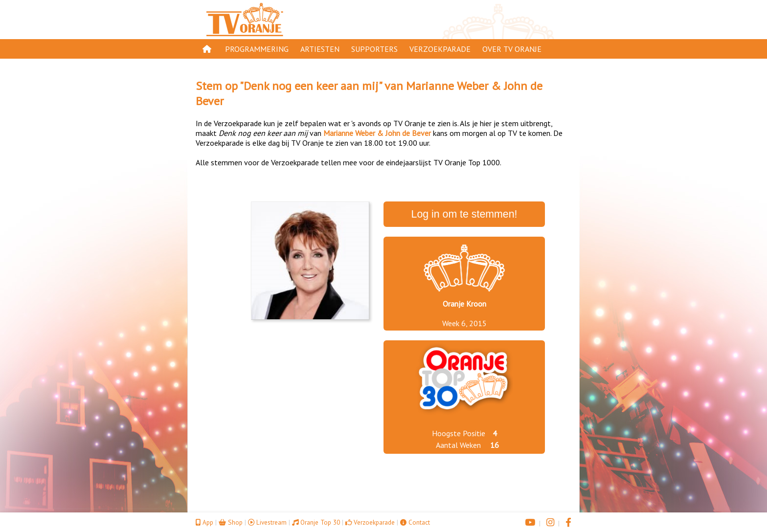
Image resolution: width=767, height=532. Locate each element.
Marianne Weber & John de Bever (377, 133)
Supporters (374, 49)
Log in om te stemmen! (464, 214)
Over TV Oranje (512, 49)
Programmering (257, 49)
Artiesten (320, 49)
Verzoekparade (440, 49)
